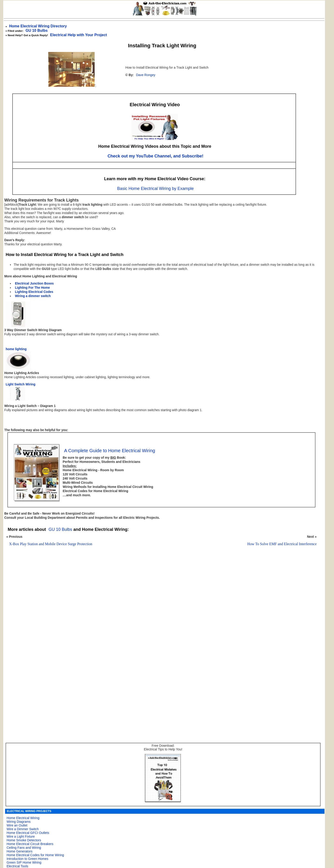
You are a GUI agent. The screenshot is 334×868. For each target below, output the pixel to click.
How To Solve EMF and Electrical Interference (282, 544)
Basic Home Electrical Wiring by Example (155, 189)
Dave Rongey (146, 75)
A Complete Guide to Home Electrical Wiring (109, 451)
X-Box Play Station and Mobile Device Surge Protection (51, 544)
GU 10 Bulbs (37, 30)
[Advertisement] (160, 610)
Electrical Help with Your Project (79, 35)
